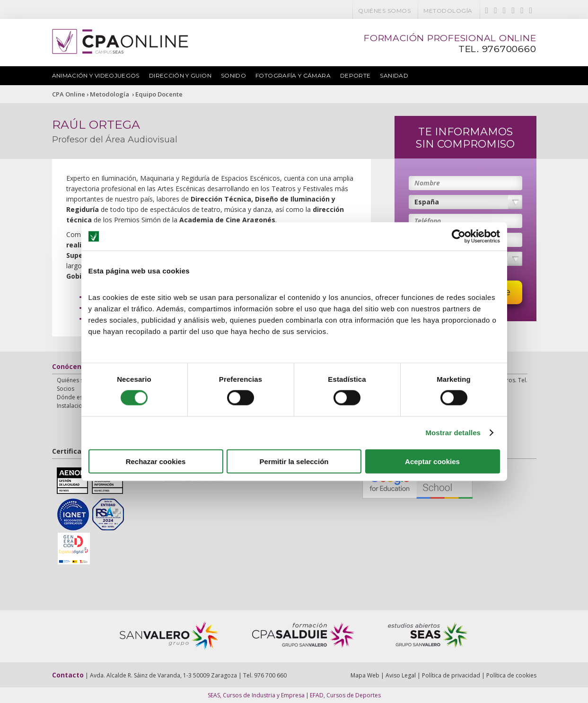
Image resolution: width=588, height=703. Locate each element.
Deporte (355, 75)
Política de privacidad (451, 675)
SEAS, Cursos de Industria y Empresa (256, 695)
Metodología (448, 11)
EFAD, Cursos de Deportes (345, 695)
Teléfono (428, 221)
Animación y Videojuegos (96, 75)
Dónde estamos (78, 397)
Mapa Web (365, 675)
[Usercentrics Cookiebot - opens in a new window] (459, 237)
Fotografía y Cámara (293, 75)
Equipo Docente (159, 94)
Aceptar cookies (432, 461)
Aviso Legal (401, 675)
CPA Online (69, 94)
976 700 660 (270, 675)
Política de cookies (511, 675)
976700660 (509, 49)
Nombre (427, 183)
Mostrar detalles (453, 433)
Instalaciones (74, 406)
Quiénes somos (384, 11)
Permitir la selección (294, 461)
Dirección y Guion (180, 75)
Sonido (233, 75)
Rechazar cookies (156, 461)
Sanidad (394, 75)
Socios (66, 389)
